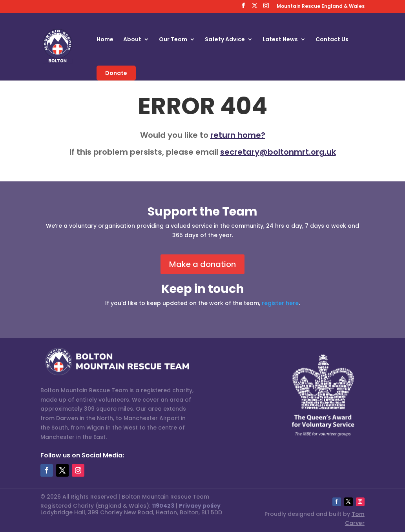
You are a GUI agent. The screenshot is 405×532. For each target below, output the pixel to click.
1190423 (163, 506)
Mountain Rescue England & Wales (321, 7)
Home (105, 40)
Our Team (173, 40)
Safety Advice (225, 40)
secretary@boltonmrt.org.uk (278, 152)
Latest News (280, 40)
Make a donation (202, 264)
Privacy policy (200, 506)
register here (280, 303)
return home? (238, 135)
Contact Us (332, 40)
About (132, 40)
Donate (116, 73)
